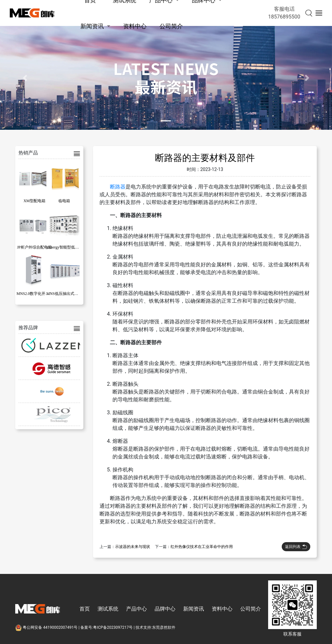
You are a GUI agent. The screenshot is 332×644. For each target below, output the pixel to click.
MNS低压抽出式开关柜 (66, 294)
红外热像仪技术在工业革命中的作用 (202, 547)
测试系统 (108, 609)
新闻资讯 (92, 26)
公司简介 (171, 26)
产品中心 (136, 609)
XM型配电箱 (34, 201)
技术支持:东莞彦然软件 (155, 627)
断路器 (118, 187)
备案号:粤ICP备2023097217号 (107, 627)
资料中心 (135, 26)
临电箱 (64, 201)
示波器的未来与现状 (133, 547)
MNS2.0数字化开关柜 (35, 294)
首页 (85, 609)
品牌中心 (165, 609)
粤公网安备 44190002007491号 (47, 627)
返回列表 (296, 547)
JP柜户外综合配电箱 (34, 247)
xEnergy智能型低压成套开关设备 (74, 247)
